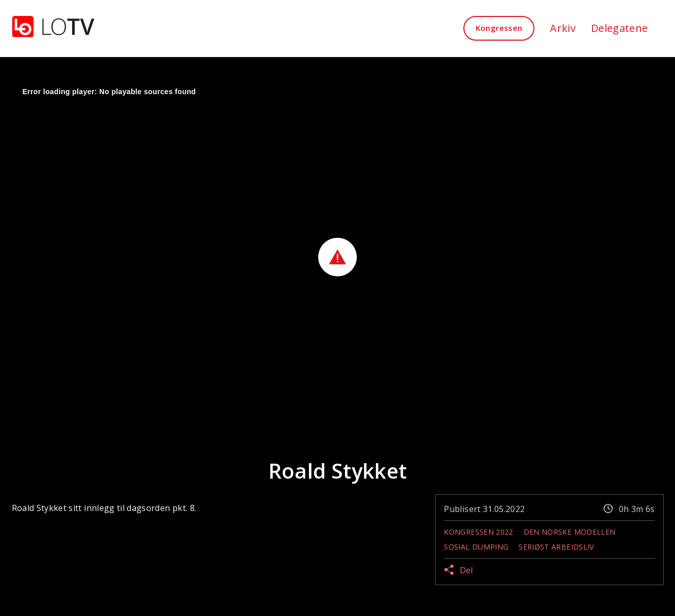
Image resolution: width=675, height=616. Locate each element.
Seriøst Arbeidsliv (556, 547)
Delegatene (620, 28)
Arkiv (563, 28)
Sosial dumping (476, 547)
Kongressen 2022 (478, 532)
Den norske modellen (570, 532)
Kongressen (499, 28)
